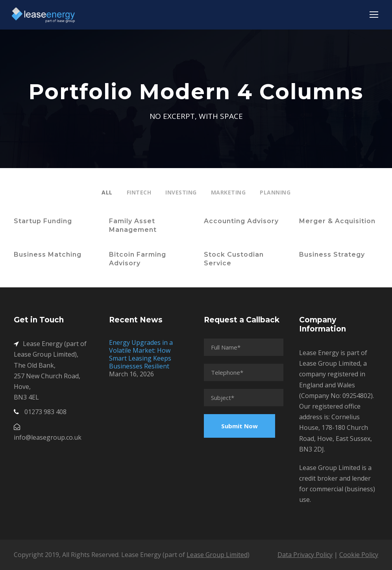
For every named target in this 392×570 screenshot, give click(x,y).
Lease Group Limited (217, 555)
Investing (181, 192)
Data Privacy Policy (305, 555)
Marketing (228, 192)
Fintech (139, 192)
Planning (275, 192)
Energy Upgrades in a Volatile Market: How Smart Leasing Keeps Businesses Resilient (141, 354)
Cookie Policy (359, 555)
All (107, 192)
